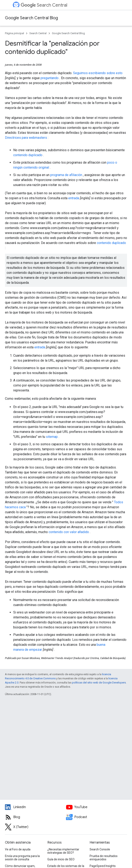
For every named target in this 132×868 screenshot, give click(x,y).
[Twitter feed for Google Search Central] (35, 827)
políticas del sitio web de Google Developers (99, 683)
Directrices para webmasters (26, 138)
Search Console (100, 849)
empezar (36, 650)
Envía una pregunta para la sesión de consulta (22, 858)
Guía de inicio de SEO (61, 859)
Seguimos (81, 73)
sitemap (52, 437)
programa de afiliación (67, 175)
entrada (74, 198)
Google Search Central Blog (31, 18)
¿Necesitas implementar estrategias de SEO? (63, 851)
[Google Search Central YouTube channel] (97, 807)
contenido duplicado (28, 155)
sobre (111, 73)
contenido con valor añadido (69, 532)
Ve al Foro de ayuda (18, 849)
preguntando (50, 78)
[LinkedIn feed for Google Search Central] (35, 807)
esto (119, 73)
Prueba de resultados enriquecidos (104, 858)
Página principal (14, 33)
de (27, 650)
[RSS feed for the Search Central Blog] (35, 817)
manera (19, 650)
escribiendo (98, 73)
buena (101, 645)
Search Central (44, 5)
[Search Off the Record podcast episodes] (97, 817)
